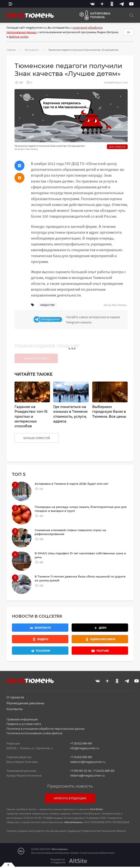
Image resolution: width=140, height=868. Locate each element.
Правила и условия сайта (24, 724)
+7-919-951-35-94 (81, 771)
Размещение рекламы (25, 703)
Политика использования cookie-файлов (34, 733)
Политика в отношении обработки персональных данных (46, 729)
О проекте (15, 697)
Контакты (15, 709)
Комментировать (36, 358)
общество (47, 305)
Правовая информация (22, 719)
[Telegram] (122, 4)
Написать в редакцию (70, 798)
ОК (128, 32)
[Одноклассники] (112, 4)
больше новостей (37, 438)
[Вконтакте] (92, 4)
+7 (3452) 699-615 (104, 771)
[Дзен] (102, 4)
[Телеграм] (79, 320)
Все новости (32, 50)
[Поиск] (131, 15)
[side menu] (11, 4)
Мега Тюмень (119, 305)
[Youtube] (131, 4)
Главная (11, 50)
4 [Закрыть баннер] (8, 865)
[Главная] (30, 15)
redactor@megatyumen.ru (88, 762)
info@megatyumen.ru (85, 748)
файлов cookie (19, 37)
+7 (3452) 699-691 (81, 743)
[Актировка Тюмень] (93, 15)
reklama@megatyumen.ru (87, 776)
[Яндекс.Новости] (40, 639)
